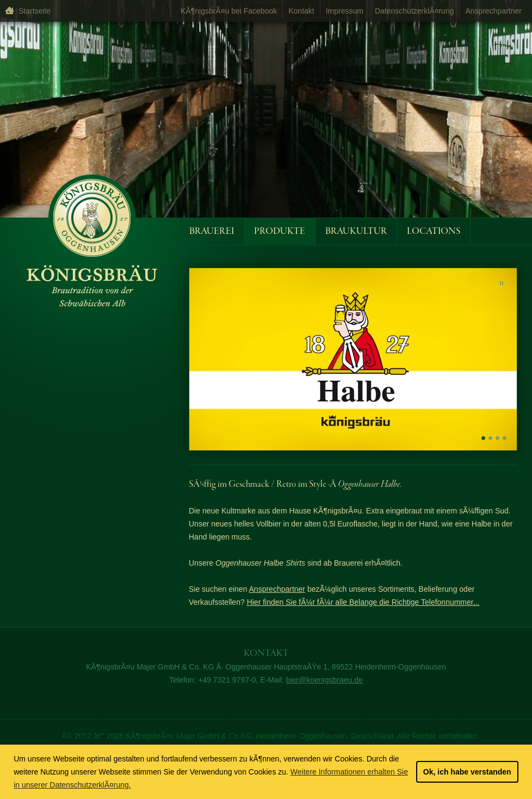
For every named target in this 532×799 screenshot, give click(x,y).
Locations (434, 231)
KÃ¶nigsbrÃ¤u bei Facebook (229, 11)
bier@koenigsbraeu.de (324, 680)
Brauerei (212, 231)
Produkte (280, 231)
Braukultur (356, 231)
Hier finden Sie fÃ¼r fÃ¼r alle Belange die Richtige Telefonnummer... (363, 602)
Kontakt (301, 11)
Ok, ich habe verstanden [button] (467, 772)
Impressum (345, 11)
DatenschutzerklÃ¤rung (415, 11)
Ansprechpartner (493, 11)
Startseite (35, 11)
